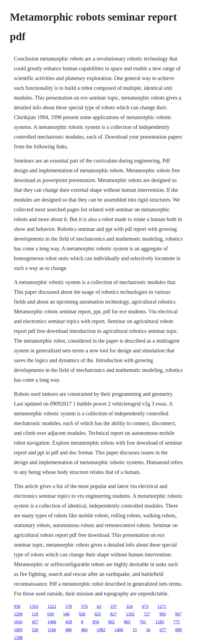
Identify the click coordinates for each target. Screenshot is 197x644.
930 (17, 606)
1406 (119, 630)
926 (82, 614)
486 (69, 630)
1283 (160, 622)
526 (35, 630)
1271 (162, 606)
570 (69, 606)
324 (129, 606)
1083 (18, 630)
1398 (18, 638)
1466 (52, 622)
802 (111, 622)
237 (114, 606)
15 (135, 630)
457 (35, 622)
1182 (130, 614)
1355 (34, 606)
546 (66, 614)
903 (163, 614)
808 (179, 630)
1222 (52, 606)
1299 (18, 614)
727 (147, 614)
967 (178, 614)
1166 (52, 630)
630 (51, 614)
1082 (101, 630)
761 (143, 622)
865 (127, 622)
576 (84, 606)
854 (96, 622)
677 (163, 630)
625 (98, 614)
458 (69, 622)
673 (145, 606)
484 (84, 630)
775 (176, 622)
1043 (18, 622)
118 (35, 614)
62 (99, 606)
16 (148, 630)
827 (114, 614)
